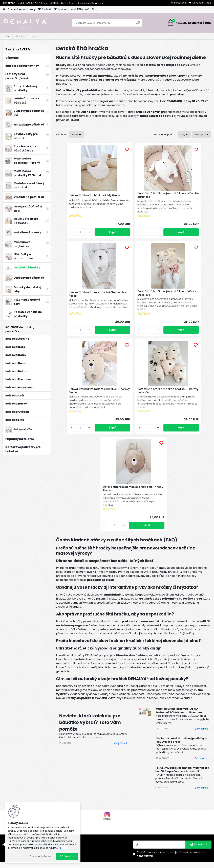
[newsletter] (198, 757)
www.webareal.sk (121, 865)
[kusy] (68, 236)
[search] (138, 24)
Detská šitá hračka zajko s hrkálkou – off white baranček (131, 195)
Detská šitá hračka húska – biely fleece (81, 196)
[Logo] (26, 23)
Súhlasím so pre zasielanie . (171, 767)
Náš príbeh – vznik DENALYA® (72, 9)
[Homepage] (4, 9)
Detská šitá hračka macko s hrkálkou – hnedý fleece (130, 398)
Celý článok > (122, 656)
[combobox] (184, 135)
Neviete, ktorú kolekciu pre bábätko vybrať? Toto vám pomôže (90, 635)
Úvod (8, 36)
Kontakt (45, 9)
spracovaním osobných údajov (170, 765)
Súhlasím (67, 856)
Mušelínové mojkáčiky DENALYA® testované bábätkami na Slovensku (179, 623)
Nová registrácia (202, 3)
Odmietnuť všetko (40, 856)
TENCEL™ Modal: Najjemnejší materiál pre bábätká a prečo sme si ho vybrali (182, 682)
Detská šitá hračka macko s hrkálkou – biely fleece (182, 195)
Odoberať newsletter (42, 760)
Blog (95, 9)
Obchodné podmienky (22, 9)
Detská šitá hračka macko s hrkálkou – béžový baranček (182, 297)
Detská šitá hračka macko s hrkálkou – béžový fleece (130, 297)
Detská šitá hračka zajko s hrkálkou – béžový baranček (78, 297)
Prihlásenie (180, 3)
